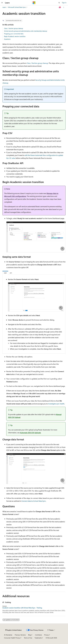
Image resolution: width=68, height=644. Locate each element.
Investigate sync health (56, 404)
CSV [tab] (5, 273)
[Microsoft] (34, 3)
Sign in (64, 3)
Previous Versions (20, 635)
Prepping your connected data (14, 34)
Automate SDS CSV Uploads (30, 433)
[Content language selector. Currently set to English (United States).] (13, 630)
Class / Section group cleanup (14, 28)
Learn (4, 7)
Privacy (46, 635)
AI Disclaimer (8, 635)
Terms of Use (28, 638)
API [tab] (11, 273)
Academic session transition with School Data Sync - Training (22, 608)
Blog (30, 635)
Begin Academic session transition (15, 36)
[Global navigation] (2, 3)
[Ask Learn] (60, 7)
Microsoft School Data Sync (17, 7)
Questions (7, 39)
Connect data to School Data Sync (34, 501)
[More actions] (64, 7)
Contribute (38, 635)
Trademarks (38, 638)
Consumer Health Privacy (12, 638)
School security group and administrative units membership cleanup (26, 31)
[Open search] (59, 3)
